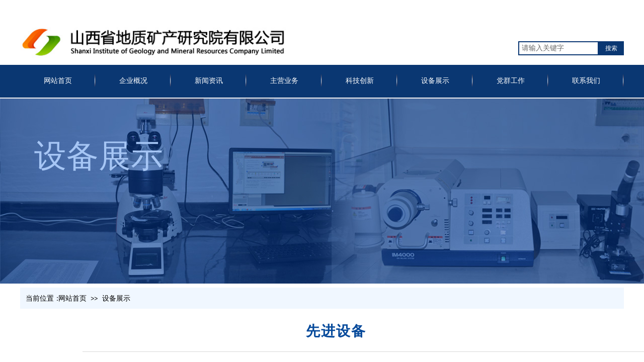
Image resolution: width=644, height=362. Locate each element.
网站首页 (58, 81)
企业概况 (133, 81)
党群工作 (511, 81)
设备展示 (435, 81)
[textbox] (558, 48)
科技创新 (360, 81)
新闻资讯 (209, 81)
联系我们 (586, 81)
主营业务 (284, 81)
